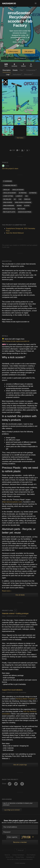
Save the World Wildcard (15, 233)
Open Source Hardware (23, 202)
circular (6, 190)
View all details (20, 595)
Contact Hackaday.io (18, 855)
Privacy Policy (20, 857)
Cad (20, 199)
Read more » (7, 591)
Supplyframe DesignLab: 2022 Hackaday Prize (6, 82)
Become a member (7, 823)
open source (8, 202)
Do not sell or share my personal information (20, 859)
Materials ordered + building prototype (15, 613)
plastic (27, 206)
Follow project (13, 51)
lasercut (19, 196)
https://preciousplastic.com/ (12, 502)
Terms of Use (9, 857)
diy (15, 199)
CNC (26, 196)
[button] (36, 3)
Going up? (20, 850)
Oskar (20, 46)
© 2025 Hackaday (20, 863)
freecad (27, 199)
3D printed (33, 193)
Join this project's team (10, 169)
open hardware (9, 206)
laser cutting (8, 196)
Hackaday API (30, 857)
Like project (29, 51)
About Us (7, 855)
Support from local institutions (12, 690)
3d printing (23, 193)
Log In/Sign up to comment (12, 810)
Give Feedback (31, 855)
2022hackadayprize (25, 212)
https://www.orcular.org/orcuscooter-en (16, 341)
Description (7, 70)
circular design (18, 190)
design (19, 206)
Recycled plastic (9, 212)
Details (15, 70)
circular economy (10, 193)
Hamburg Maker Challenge (25, 699)
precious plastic (9, 209)
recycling (21, 209)
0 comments (23, 616)
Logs (8, 74)
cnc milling (7, 199)
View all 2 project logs (20, 765)
